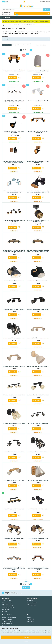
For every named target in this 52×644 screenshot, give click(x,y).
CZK (4, 2)
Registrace (42, 2)
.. (30, 50)
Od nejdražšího (26, 45)
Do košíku (14, 78)
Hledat (47, 10)
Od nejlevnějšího (16, 45)
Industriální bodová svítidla (29, 25)
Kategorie (8, 17)
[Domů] (3, 25)
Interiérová (9, 25)
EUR (7, 2)
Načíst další (26, 587)
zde (50, 632)
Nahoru (26, 582)
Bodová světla (17, 25)
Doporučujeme (7, 45)
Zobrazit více (5, 36)
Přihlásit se (48, 2)
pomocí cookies (38, 631)
